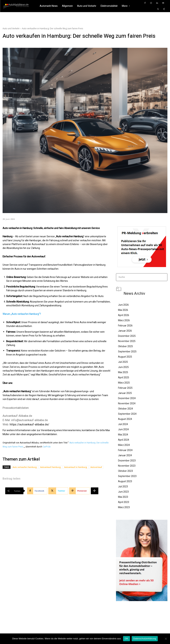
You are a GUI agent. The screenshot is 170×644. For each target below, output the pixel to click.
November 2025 (127, 341)
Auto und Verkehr (11, 28)
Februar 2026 (125, 326)
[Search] (164, 277)
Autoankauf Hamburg (50, 467)
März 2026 (124, 320)
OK (126, 639)
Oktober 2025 (125, 346)
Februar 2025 (125, 388)
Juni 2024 (123, 429)
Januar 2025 (125, 393)
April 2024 (124, 440)
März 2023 (124, 507)
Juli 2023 (123, 487)
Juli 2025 (123, 362)
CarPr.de (47, 447)
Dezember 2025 (127, 336)
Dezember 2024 (127, 398)
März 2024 (124, 445)
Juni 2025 (123, 367)
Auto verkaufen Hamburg (25, 467)
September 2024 (127, 414)
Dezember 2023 (127, 461)
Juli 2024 (123, 424)
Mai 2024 (123, 435)
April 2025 (124, 377)
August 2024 (125, 419)
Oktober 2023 (125, 471)
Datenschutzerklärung (145, 639)
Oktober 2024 (125, 409)
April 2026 (124, 315)
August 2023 (125, 481)
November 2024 (127, 403)
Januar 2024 (125, 455)
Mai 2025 (123, 372)
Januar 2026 (125, 331)
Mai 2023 (123, 497)
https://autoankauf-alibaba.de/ (29, 424)
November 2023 (127, 466)
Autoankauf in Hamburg (76, 467)
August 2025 (125, 357)
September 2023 (127, 476)
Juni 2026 (123, 305)
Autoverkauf (96, 467)
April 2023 (124, 502)
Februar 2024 (125, 450)
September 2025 (127, 352)
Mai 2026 (123, 310)
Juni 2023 (123, 492)
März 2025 (124, 383)
